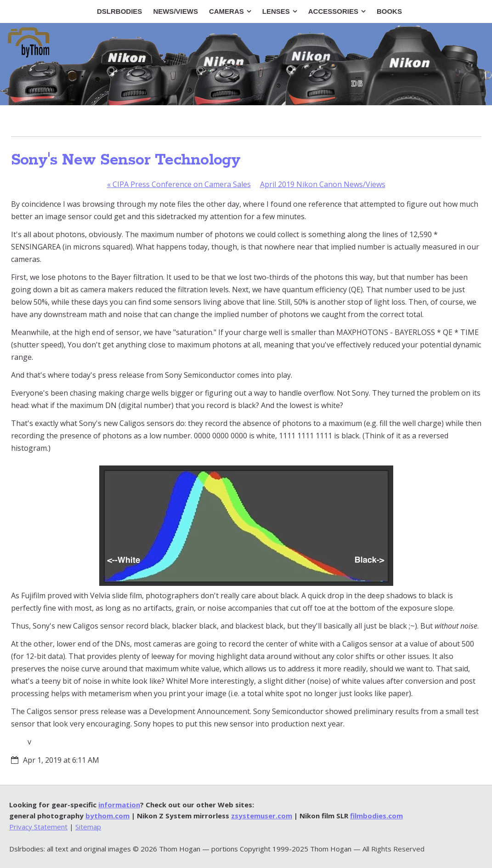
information (119, 805)
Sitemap (88, 827)
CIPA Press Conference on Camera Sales (179, 184)
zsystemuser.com (262, 816)
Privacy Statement (38, 827)
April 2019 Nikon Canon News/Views (323, 184)
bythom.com (107, 816)
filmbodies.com (376, 816)
